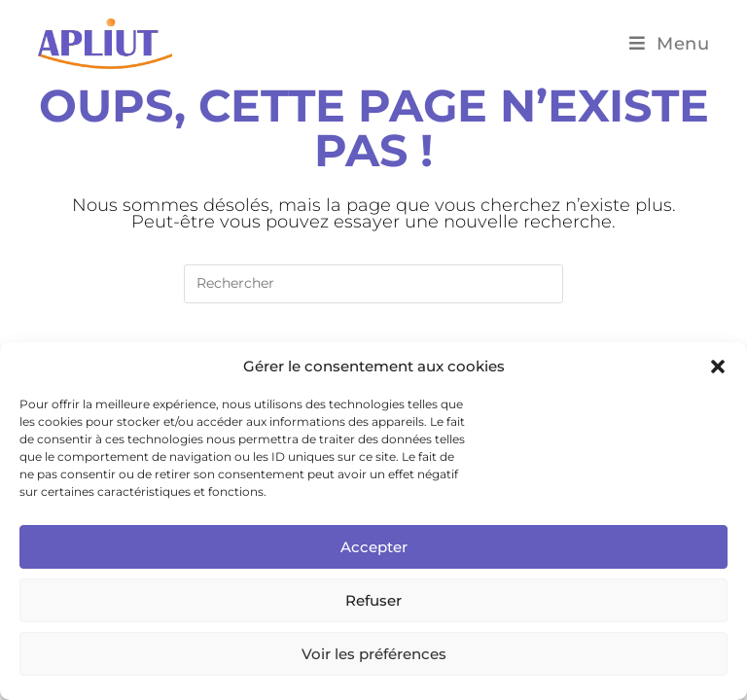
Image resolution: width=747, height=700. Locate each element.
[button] (718, 367)
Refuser (373, 600)
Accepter (374, 547)
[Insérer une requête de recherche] (373, 284)
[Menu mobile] (670, 44)
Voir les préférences (374, 654)
